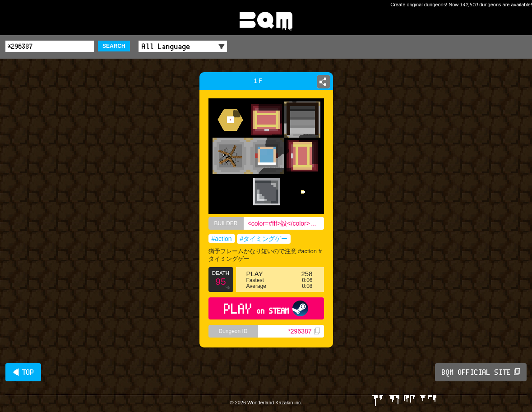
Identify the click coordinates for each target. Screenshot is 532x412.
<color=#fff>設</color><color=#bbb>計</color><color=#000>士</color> (286, 223)
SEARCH (114, 46)
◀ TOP (23, 372)
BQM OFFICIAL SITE (481, 372)
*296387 (304, 331)
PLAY (266, 308)
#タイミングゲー (264, 239)
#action (222, 239)
